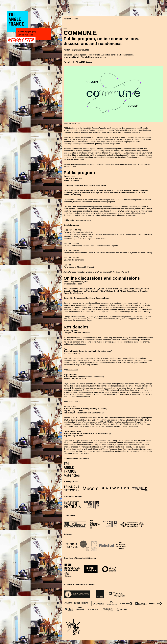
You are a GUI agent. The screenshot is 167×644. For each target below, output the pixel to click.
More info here (72, 370)
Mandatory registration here (79, 220)
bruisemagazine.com (123, 164)
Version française (25, 35)
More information (73, 401)
